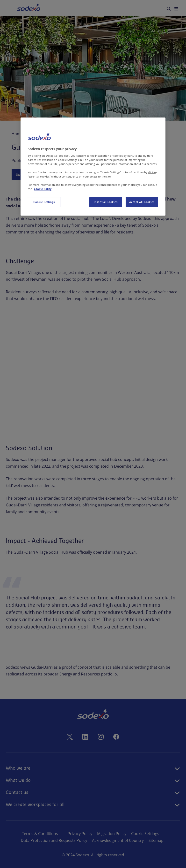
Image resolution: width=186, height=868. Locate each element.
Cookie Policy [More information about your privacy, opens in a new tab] (43, 189)
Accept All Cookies (142, 202)
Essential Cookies (106, 202)
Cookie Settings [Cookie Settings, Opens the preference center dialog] (44, 202)
